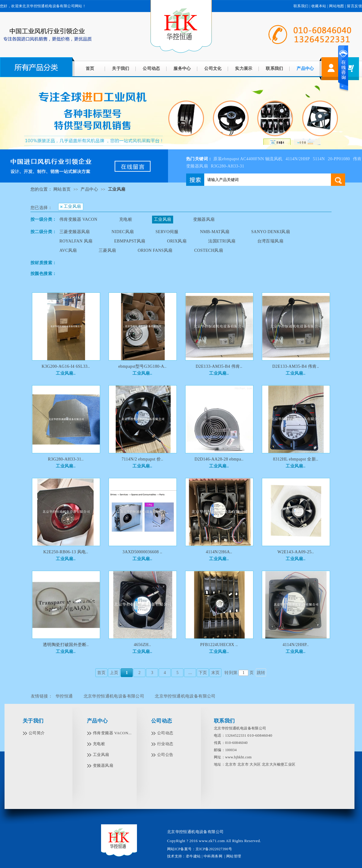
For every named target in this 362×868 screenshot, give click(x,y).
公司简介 (37, 733)
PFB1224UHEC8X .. (219, 645)
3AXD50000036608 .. (142, 552)
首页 (90, 69)
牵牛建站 (193, 856)
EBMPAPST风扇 (130, 241)
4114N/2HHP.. (296, 645)
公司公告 (165, 755)
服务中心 (182, 69)
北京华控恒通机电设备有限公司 (114, 696)
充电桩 (126, 219)
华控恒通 (64, 696)
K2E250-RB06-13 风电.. (66, 552)
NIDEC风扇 (123, 232)
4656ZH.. (143, 645)
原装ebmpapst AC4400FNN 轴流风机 (248, 159)
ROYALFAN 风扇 (76, 241)
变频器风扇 (204, 219)
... (190, 673)
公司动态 (151, 69)
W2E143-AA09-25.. (296, 552)
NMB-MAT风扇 (215, 232)
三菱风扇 (107, 250)
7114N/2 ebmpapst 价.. (142, 459)
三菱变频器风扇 (75, 232)
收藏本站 (319, 6)
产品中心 (305, 69)
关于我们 (121, 69)
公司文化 (213, 69)
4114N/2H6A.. (219, 552)
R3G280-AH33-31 (228, 166)
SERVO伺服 (167, 232)
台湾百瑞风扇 (270, 241)
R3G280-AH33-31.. (66, 459)
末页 (216, 673)
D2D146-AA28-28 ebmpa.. (219, 459)
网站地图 (337, 6)
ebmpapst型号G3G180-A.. (142, 366)
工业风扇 (117, 189)
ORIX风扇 (177, 241)
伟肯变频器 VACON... (112, 733)
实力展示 (244, 69)
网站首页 (62, 189)
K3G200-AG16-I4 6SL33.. (66, 366)
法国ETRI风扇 (222, 241)
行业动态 (165, 744)
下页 (203, 673)
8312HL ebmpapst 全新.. (296, 459)
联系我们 (275, 69)
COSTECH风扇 (209, 250)
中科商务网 (213, 856)
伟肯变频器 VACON (78, 219)
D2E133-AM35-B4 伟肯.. (219, 366)
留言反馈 (354, 6)
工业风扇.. (66, 373)
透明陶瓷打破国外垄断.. (66, 645)
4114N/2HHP (298, 159)
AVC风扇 (68, 250)
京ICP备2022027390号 (214, 849)
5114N (319, 159)
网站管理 (234, 856)
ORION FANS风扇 (155, 250)
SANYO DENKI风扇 (271, 232)
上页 (114, 673)
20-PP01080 (339, 159)
